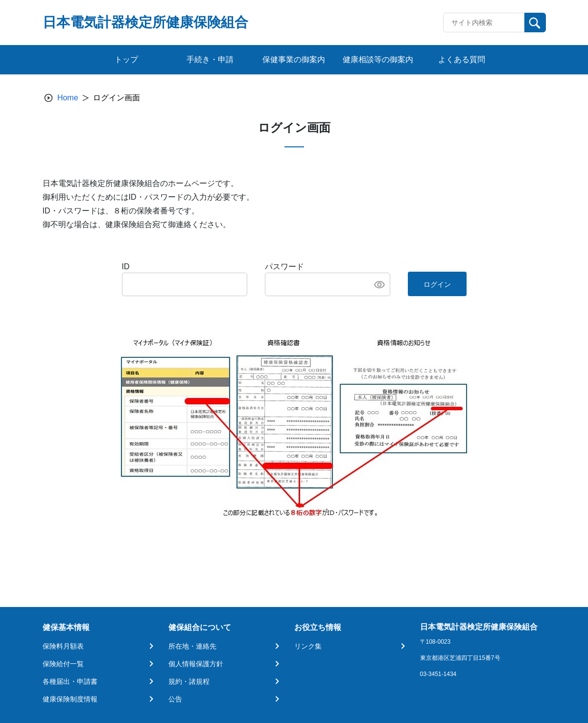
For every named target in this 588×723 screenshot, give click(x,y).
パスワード (284, 267)
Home (68, 98)
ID (126, 267)
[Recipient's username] (484, 23)
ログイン (437, 284)
